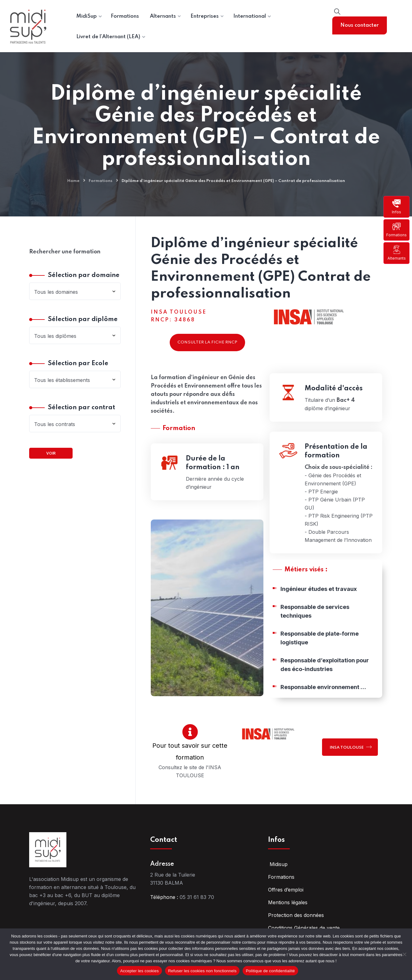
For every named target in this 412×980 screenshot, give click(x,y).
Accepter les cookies (139, 971)
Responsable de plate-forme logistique (320, 642)
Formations (396, 230)
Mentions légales (288, 902)
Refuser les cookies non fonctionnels (202, 971)
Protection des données (296, 915)
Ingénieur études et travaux (319, 593)
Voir (51, 453)
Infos (396, 206)
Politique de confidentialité (270, 971)
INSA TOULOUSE (351, 747)
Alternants (397, 253)
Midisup (278, 864)
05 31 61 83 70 (197, 897)
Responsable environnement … (323, 691)
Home (73, 181)
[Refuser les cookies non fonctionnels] (404, 954)
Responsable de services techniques (315, 615)
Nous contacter (360, 25)
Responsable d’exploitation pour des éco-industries (325, 669)
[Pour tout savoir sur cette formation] (190, 732)
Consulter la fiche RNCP (207, 342)
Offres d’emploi (286, 890)
